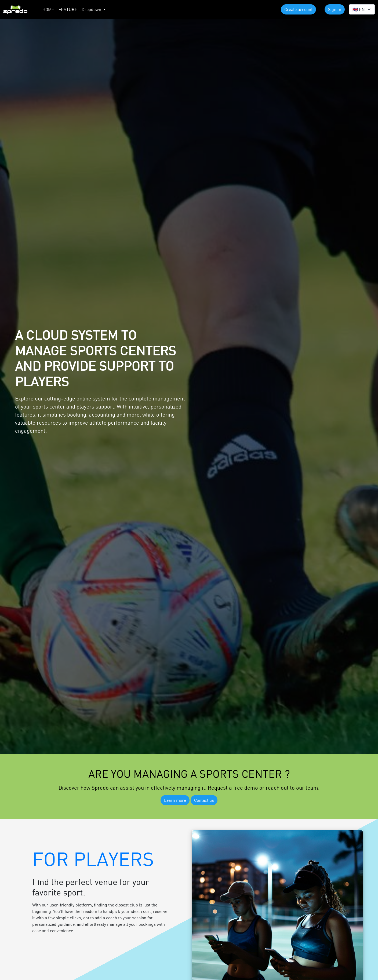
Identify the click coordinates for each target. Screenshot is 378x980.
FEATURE (68, 9)
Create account (298, 9)
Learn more (175, 800)
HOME (48, 9)
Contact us (204, 800)
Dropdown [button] (92, 9)
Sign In (335, 9)
